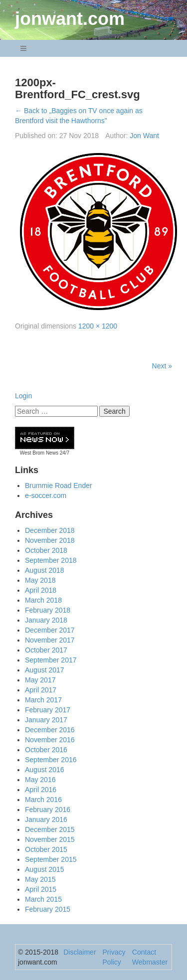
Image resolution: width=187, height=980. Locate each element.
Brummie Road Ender (59, 486)
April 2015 (41, 889)
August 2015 (45, 869)
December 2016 (50, 730)
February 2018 (48, 610)
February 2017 (48, 710)
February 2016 (48, 810)
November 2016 (50, 740)
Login (23, 396)
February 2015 (48, 909)
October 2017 (46, 650)
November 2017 (50, 640)
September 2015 (51, 859)
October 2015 (46, 849)
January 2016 (46, 819)
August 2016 (45, 770)
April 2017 (41, 690)
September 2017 (51, 660)
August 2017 (45, 670)
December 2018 (50, 530)
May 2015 (40, 879)
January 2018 (46, 620)
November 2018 (50, 540)
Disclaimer (80, 952)
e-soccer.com (46, 495)
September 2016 (51, 760)
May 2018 (40, 580)
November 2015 (50, 839)
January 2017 (46, 720)
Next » (162, 366)
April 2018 (41, 590)
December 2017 (50, 630)
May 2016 (40, 780)
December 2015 (50, 829)
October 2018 (46, 550)
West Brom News (39, 453)
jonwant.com (70, 19)
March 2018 (43, 600)
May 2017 (40, 680)
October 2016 (46, 750)
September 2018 (51, 560)
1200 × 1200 (98, 326)
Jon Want (144, 136)
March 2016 (43, 800)
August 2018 (45, 570)
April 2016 (41, 790)
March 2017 (43, 700)
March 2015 (43, 899)
